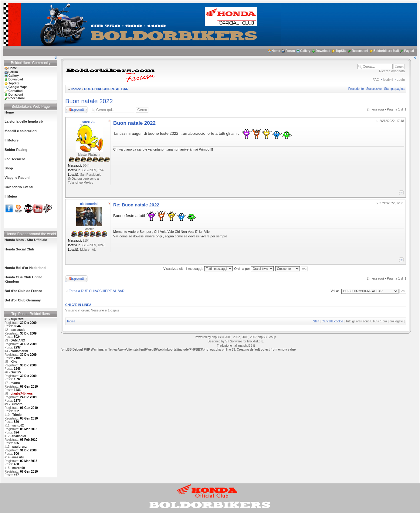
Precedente (356, 89)
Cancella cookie (332, 321)
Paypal (409, 51)
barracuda (18, 330)
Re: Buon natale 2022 (136, 205)
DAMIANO (18, 340)
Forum (290, 51)
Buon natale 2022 (89, 101)
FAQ (376, 80)
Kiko (14, 362)
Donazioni (16, 95)
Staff (316, 321)
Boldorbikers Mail (386, 51)
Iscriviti (388, 80)
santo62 (18, 425)
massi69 (18, 457)
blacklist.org (255, 341)
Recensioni (360, 51)
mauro (15, 383)
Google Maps (18, 87)
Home (276, 51)
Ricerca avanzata (392, 71)
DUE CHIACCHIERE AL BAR (106, 89)
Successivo (374, 89)
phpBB (216, 337)
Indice (76, 89)
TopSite (341, 51)
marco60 (19, 468)
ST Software (234, 341)
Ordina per (254, 269)
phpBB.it (249, 346)
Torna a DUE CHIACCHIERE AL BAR (97, 291)
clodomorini (19, 351)
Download (323, 51)
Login (401, 80)
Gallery (305, 51)
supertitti (17, 319)
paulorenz (20, 447)
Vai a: (335, 291)
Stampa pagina (394, 89)
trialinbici (19, 436)
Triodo (17, 415)
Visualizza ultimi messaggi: (198, 269)
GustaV (16, 372)
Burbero (17, 404)
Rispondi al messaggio (76, 110)
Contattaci (16, 91)
